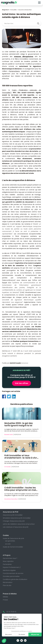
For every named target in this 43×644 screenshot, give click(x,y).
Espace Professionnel (11, 567)
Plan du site (7, 585)
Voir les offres (21, 383)
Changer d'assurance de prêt (14, 521)
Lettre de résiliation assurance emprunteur (19, 524)
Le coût (8, 544)
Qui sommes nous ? (10, 558)
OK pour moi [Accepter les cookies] (35, 635)
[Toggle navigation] (39, 3)
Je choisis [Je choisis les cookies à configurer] (22, 635)
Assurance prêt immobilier (13, 515)
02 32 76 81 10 (11, 612)
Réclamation (8, 582)
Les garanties (10, 541)
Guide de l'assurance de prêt (13, 538)
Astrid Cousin (15, 363)
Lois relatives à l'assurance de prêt (16, 527)
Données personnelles (11, 576)
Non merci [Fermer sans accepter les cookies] (8, 635)
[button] (4, 641)
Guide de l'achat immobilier (13, 547)
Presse (5, 600)
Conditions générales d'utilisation (15, 579)
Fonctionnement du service (13, 573)
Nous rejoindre (8, 561)
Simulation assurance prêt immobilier (17, 518)
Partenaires (7, 564)
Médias (5, 597)
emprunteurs (15, 71)
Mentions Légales (9, 570)
